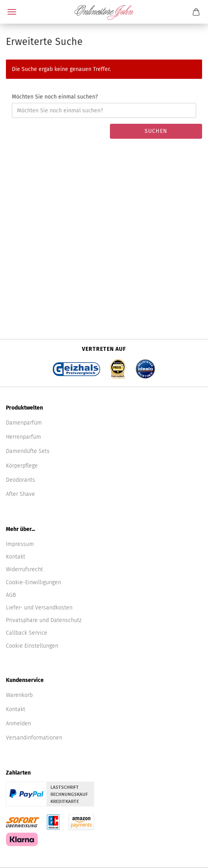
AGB (11, 595)
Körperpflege (22, 466)
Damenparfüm (24, 423)
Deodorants (20, 480)
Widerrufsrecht (24, 569)
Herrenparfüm (23, 437)
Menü (12, 12)
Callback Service (27, 633)
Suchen (156, 131)
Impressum (20, 544)
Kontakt (16, 557)
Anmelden (19, 724)
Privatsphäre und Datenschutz (44, 620)
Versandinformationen (34, 738)
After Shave (20, 494)
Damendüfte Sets (28, 451)
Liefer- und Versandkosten (39, 608)
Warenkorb (19, 695)
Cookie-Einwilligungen (33, 582)
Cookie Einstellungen (32, 646)
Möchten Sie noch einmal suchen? (55, 97)
